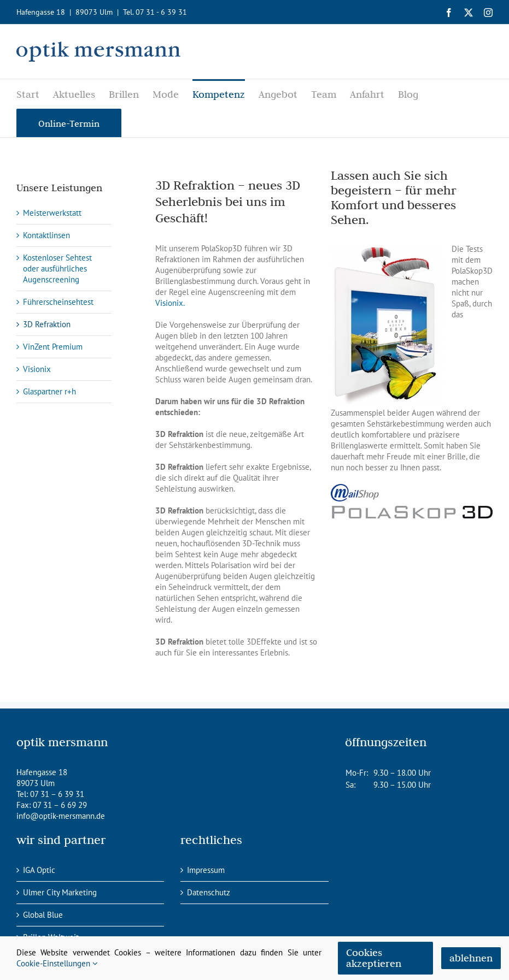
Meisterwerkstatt (52, 213)
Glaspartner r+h (49, 391)
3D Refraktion (47, 324)
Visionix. (170, 303)
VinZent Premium (53, 347)
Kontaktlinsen (46, 235)
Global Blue (43, 915)
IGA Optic (39, 870)
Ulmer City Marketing (60, 892)
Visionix (37, 369)
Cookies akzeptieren (374, 958)
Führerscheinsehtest (58, 302)
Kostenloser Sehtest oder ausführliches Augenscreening (57, 268)
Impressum (206, 870)
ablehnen (471, 958)
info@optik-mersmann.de (61, 816)
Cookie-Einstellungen (57, 963)
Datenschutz (209, 892)
